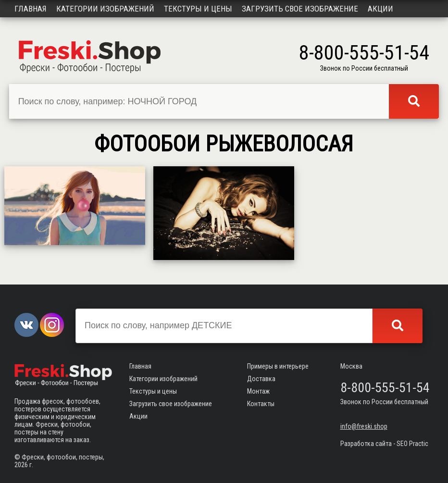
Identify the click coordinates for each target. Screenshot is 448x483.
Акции (380, 9)
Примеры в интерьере (278, 366)
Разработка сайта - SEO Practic (384, 444)
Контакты (261, 404)
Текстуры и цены (198, 9)
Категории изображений (105, 9)
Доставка (261, 379)
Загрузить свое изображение (300, 9)
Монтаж (258, 391)
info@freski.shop (364, 426)
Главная (31, 9)
